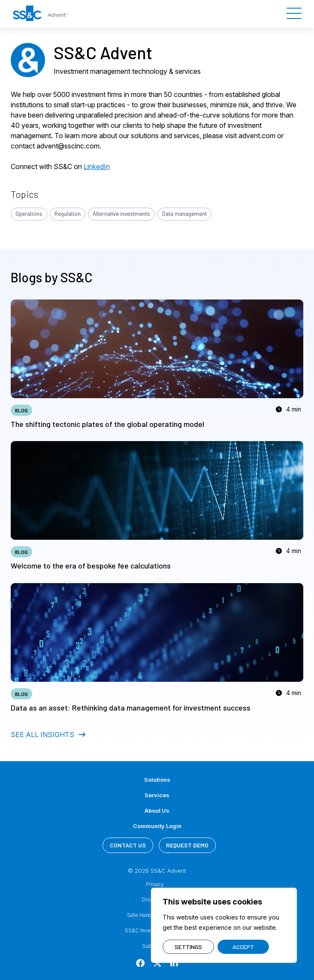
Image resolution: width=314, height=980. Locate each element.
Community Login (157, 826)
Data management (184, 214)
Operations (29, 214)
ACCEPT (243, 947)
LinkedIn (97, 166)
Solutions (157, 780)
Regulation (68, 214)
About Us (157, 811)
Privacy (155, 884)
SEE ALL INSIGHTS (48, 735)
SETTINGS (188, 947)
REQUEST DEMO (187, 845)
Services (157, 795)
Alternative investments (121, 214)
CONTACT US (128, 845)
